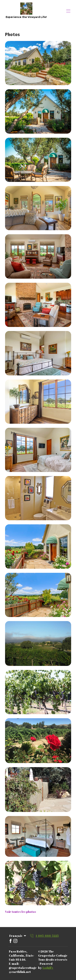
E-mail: (14, 964)
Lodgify (48, 968)
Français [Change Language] (18, 936)
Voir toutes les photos (21, 912)
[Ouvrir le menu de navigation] (68, 11)
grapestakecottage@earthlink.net (23, 970)
